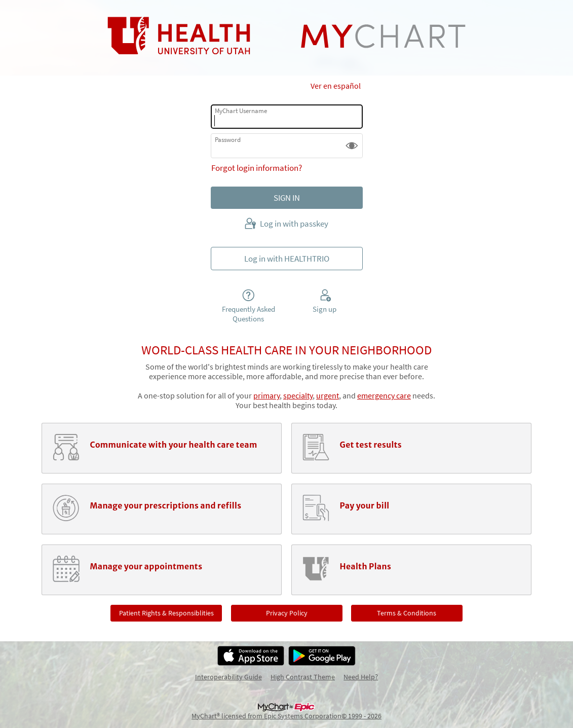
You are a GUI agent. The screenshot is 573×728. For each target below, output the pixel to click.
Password (228, 140)
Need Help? (361, 677)
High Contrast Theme (303, 677)
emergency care (384, 396)
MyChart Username (241, 111)
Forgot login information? (257, 168)
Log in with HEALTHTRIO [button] (287, 259)
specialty (298, 396)
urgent (328, 396)
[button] (352, 146)
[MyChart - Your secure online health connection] (286, 36)
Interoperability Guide (228, 677)
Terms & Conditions (407, 613)
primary (266, 396)
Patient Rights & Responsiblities (166, 613)
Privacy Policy (287, 613)
